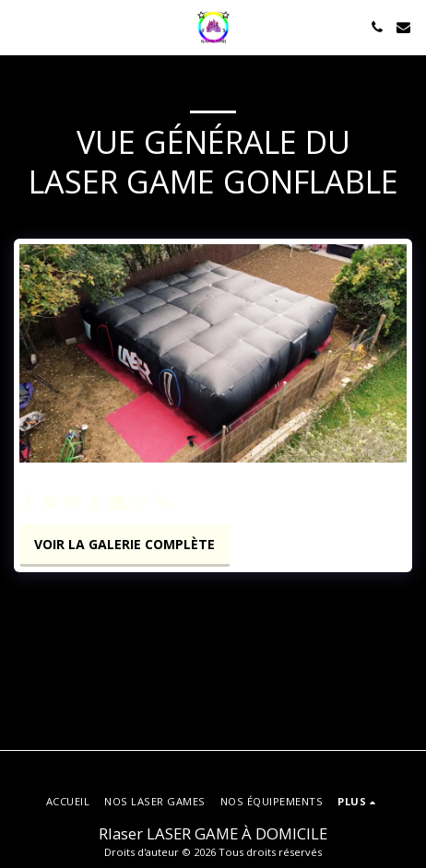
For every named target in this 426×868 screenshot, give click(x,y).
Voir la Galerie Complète (124, 544)
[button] (20, 26)
